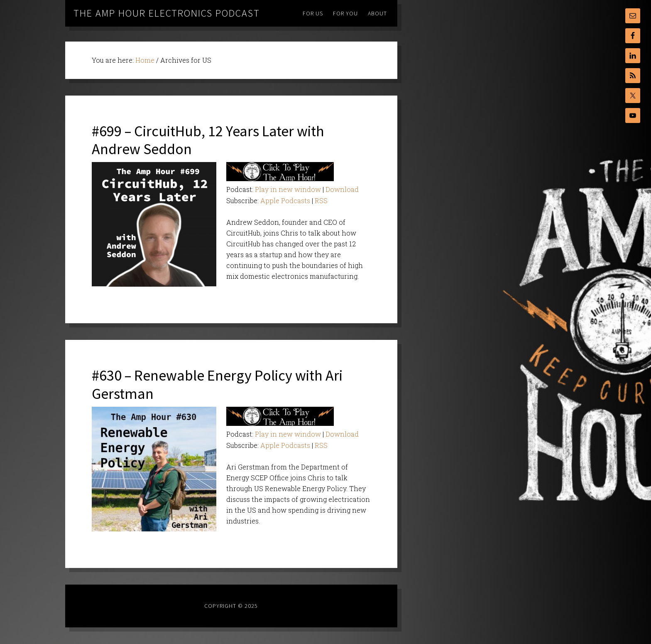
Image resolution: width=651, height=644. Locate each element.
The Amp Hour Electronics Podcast (167, 13)
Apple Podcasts (285, 200)
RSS (321, 200)
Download (342, 189)
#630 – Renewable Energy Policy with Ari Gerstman (217, 384)
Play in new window (288, 189)
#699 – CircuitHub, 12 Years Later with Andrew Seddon (208, 140)
